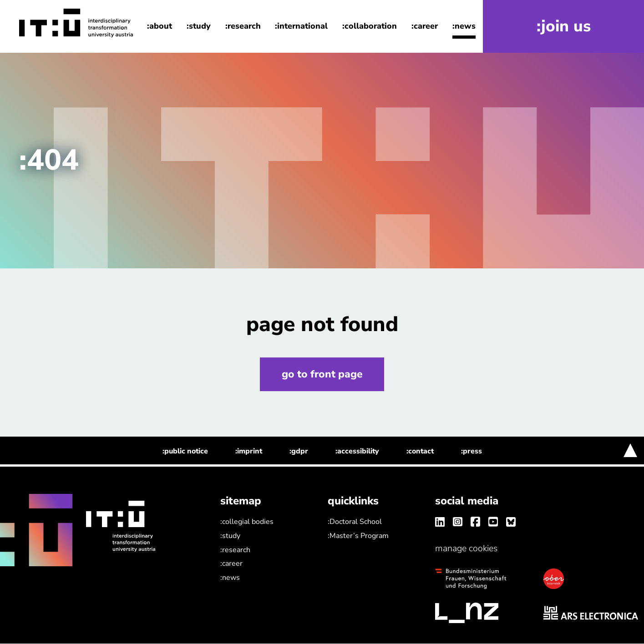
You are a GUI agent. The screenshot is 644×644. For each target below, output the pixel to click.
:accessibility (357, 452)
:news (464, 26)
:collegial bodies (247, 522)
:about (160, 26)
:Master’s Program (358, 536)
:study (199, 26)
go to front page (322, 374)
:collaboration (370, 26)
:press (472, 452)
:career (425, 26)
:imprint (249, 452)
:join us (564, 27)
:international (301, 26)
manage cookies (466, 548)
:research (243, 26)
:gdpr (299, 452)
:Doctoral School (355, 522)
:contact (420, 452)
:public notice (185, 452)
